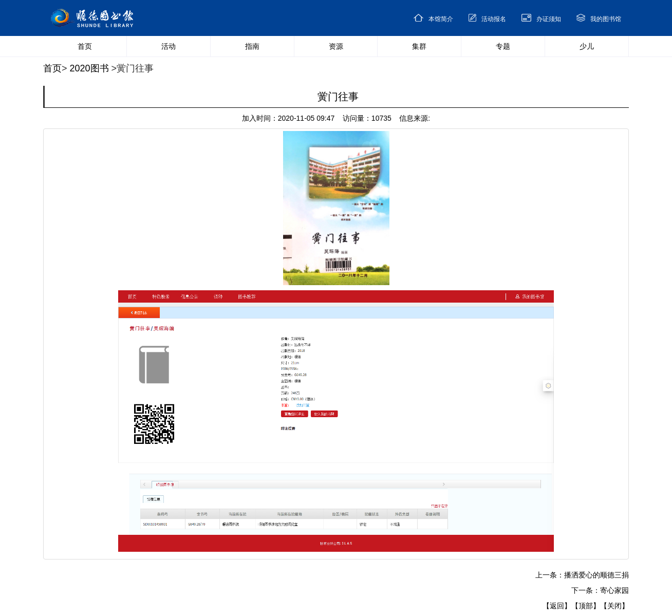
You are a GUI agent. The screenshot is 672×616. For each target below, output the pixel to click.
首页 (52, 68)
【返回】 (557, 606)
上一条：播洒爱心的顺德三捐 (582, 575)
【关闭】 (614, 606)
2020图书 (89, 68)
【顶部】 (586, 606)
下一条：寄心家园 (600, 590)
